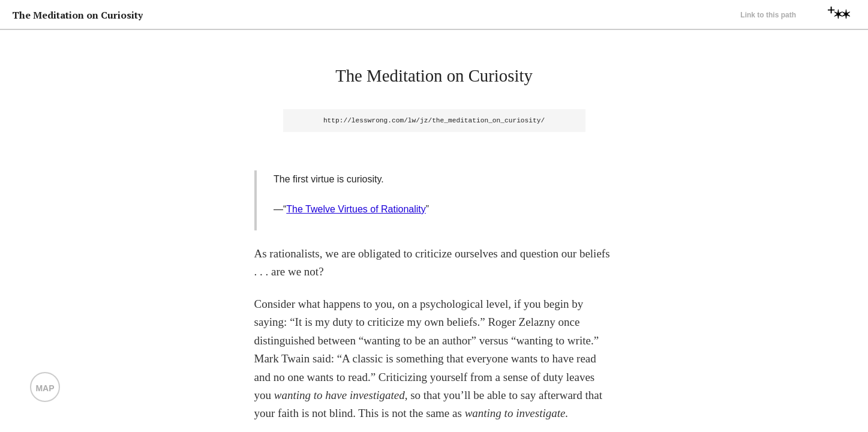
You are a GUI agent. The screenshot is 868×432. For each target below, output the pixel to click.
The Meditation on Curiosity (434, 76)
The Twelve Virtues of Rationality (356, 209)
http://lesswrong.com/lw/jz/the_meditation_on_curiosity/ (434, 121)
